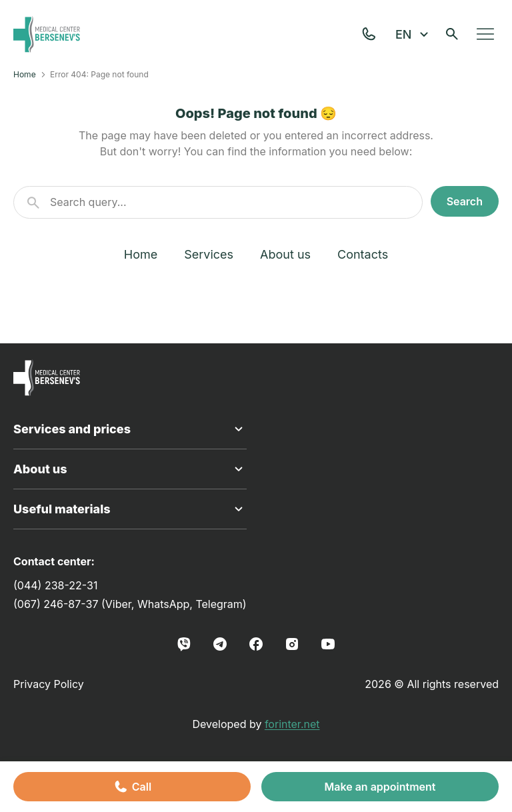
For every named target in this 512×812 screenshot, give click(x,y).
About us (285, 254)
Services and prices (130, 429)
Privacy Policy (49, 684)
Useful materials (130, 509)
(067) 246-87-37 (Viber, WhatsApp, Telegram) (130, 604)
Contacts (363, 254)
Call (132, 787)
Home (25, 74)
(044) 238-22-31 (55, 585)
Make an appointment (380, 787)
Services (209, 254)
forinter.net (292, 724)
